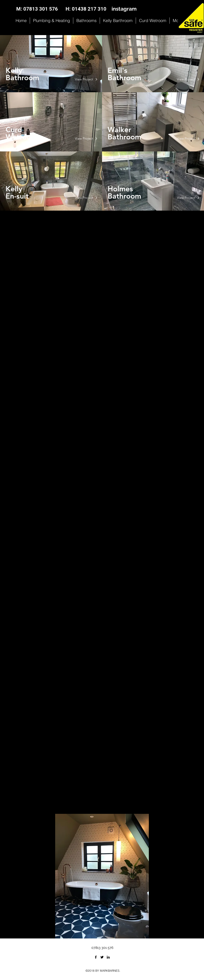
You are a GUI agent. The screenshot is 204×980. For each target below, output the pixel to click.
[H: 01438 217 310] (86, 9)
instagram (124, 9)
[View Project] (84, 79)
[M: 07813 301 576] (37, 9)
